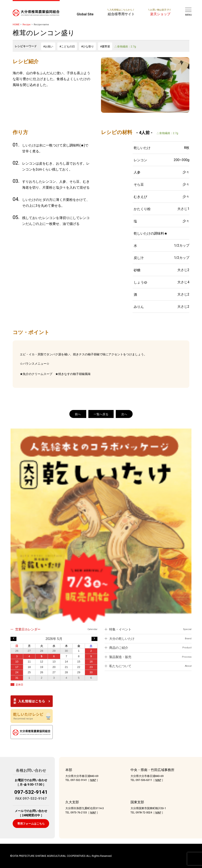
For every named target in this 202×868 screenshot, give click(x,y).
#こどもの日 (67, 46)
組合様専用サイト (121, 12)
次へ (124, 414)
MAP (93, 780)
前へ (78, 414)
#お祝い (48, 46)
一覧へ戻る (101, 414)
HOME (16, 25)
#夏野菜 (105, 46)
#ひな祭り (88, 46)
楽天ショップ (160, 12)
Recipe (27, 25)
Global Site (85, 14)
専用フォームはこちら (31, 824)
